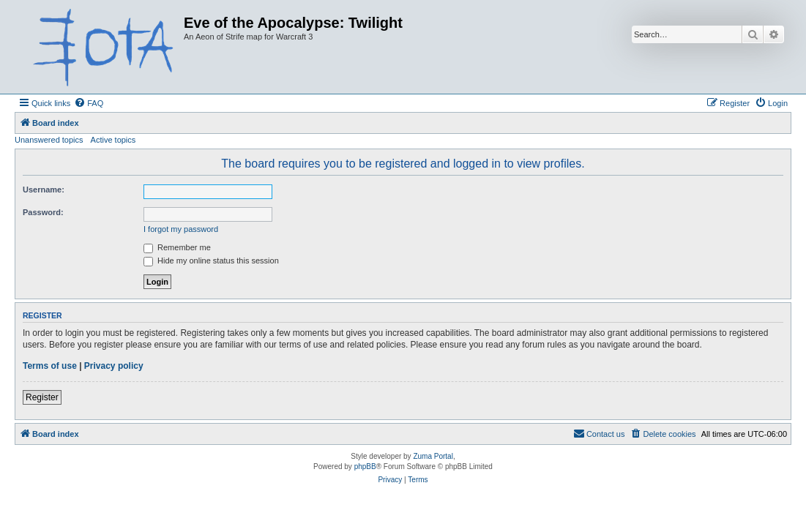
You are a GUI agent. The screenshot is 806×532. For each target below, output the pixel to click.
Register (42, 397)
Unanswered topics (49, 140)
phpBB (365, 467)
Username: (44, 190)
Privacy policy (114, 366)
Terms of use (50, 366)
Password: (43, 212)
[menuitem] (89, 103)
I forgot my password (181, 229)
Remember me (177, 247)
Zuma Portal (433, 456)
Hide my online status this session (211, 261)
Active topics (113, 140)
